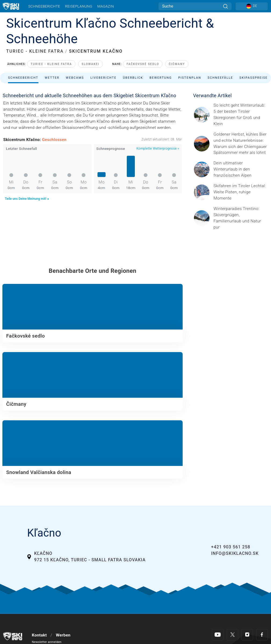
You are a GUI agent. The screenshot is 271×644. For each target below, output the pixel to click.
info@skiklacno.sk (235, 553)
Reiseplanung (79, 6)
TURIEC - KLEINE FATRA (35, 51)
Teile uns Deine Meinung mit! (27, 199)
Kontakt (39, 635)
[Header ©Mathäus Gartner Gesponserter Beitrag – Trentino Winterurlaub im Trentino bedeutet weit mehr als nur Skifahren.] (241, 218)
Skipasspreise (254, 78)
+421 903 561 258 (231, 547)
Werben (63, 635)
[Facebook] (262, 635)
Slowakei (91, 64)
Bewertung (161, 78)
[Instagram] (247, 635)
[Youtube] (218, 635)
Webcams (75, 78)
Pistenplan (190, 78)
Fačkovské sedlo (143, 64)
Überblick (133, 78)
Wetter (52, 78)
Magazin (106, 6)
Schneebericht (23, 78)
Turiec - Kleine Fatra (51, 64)
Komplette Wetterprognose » (158, 149)
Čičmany (177, 64)
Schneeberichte (44, 6)
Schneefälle (220, 78)
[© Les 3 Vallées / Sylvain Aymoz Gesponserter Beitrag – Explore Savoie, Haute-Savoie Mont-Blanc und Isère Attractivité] (241, 169)
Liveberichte (104, 78)
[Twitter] (232, 635)
